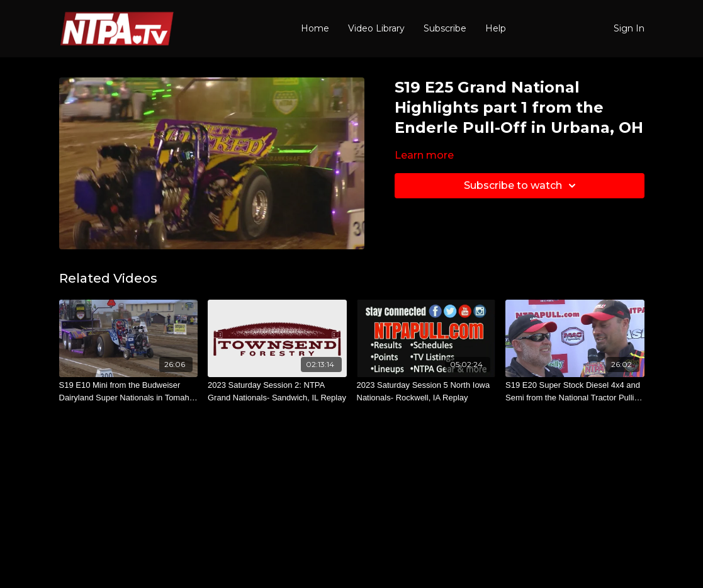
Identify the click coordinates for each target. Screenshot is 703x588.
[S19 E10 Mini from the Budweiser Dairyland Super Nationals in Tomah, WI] (129, 391)
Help (496, 28)
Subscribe (445, 28)
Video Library (376, 28)
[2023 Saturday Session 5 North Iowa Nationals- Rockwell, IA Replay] (426, 391)
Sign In (629, 28)
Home (315, 28)
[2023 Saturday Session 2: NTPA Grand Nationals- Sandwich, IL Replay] (277, 391)
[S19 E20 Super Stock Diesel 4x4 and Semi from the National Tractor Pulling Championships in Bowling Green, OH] (575, 391)
